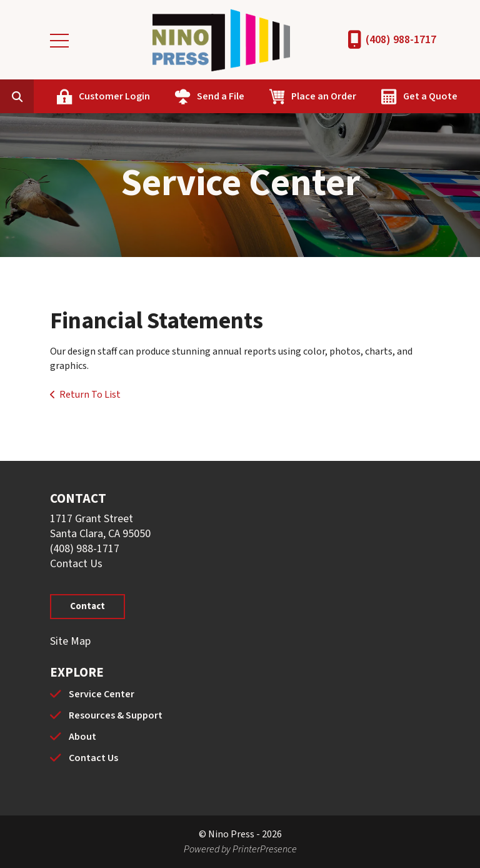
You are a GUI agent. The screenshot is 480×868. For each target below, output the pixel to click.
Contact (87, 606)
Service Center (102, 694)
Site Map (70, 641)
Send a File (221, 96)
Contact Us (76, 564)
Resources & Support (116, 715)
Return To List (90, 395)
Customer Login (114, 96)
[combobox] (36, 96)
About (82, 737)
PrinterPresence (265, 849)
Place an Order (324, 96)
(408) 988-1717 (401, 40)
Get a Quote (430, 96)
